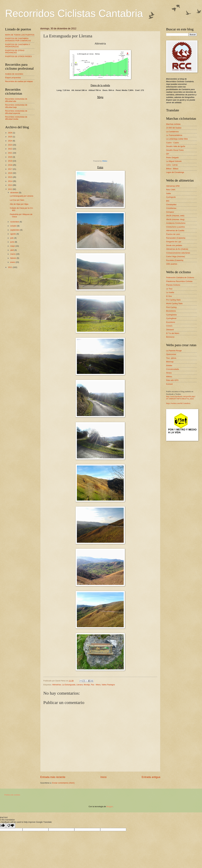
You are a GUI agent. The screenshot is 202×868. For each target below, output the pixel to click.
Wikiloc (105, 161)
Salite (168, 193)
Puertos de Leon (173, 234)
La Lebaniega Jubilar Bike (177, 139)
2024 (10, 141)
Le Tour (169, 289)
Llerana (80, 685)
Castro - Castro (173, 143)
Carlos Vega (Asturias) (176, 256)
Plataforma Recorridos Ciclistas (179, 281)
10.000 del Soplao (174, 128)
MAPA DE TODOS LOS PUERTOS (20, 35)
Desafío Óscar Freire (175, 150)
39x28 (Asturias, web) (175, 216)
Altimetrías (57, 685)
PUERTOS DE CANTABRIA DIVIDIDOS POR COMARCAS (18, 40)
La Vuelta (170, 292)
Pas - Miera (96, 685)
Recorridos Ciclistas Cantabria (74, 13)
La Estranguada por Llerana (22, 196)
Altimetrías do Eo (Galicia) (177, 249)
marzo (13, 254)
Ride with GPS (172, 380)
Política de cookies (12, 795)
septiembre (15, 230)
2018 (10, 165)
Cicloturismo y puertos (175, 227)
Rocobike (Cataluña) (175, 260)
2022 (10, 149)
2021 (10, 153)
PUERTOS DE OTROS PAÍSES (18, 56)
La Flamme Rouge (174, 351)
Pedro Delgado (172, 158)
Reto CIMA (171, 190)
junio (13, 242)
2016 (10, 173)
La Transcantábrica (174, 135)
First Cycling (171, 307)
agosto (13, 234)
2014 (10, 181)
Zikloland (170, 330)
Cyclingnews (171, 315)
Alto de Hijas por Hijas (19, 204)
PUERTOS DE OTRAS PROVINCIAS (15, 52)
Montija (87, 685)
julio (12, 238)
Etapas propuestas (13, 78)
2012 (10, 189)
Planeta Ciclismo (173, 285)
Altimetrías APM (173, 186)
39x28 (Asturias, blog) (175, 219)
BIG (168, 201)
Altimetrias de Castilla (175, 230)
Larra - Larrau (172, 165)
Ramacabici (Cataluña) (176, 238)
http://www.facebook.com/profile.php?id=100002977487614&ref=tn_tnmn (181, 398)
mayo (13, 246)
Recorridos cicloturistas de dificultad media (16, 118)
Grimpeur (170, 212)
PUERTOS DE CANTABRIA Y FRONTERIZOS (18, 46)
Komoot (169, 384)
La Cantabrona (172, 132)
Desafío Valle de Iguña (176, 146)
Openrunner (171, 354)
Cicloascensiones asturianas (178, 253)
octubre (14, 226)
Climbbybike (171, 205)
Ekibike (169, 365)
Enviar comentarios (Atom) (63, 783)
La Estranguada (69, 685)
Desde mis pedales (174, 245)
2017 (10, 169)
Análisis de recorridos (14, 74)
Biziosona (170, 337)
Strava (169, 373)
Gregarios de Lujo (174, 242)
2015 (10, 177)
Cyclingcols (171, 197)
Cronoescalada (173, 369)
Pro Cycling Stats (173, 300)
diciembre (15, 193)
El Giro (169, 296)
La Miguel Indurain (174, 161)
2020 (10, 157)
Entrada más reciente (53, 777)
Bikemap (170, 362)
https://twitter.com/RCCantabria (178, 403)
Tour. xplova (171, 358)
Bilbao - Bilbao (172, 169)
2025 (10, 137)
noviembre (15, 222)
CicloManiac (171, 208)
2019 (10, 161)
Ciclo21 (169, 326)
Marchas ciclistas (173, 124)
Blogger (110, 806)
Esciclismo (171, 322)
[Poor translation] (11, 826)
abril (12, 250)
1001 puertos (172, 264)
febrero (13, 258)
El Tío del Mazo (173, 333)
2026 (10, 133)
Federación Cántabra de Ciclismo (180, 277)
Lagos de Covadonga (175, 172)
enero (13, 262)
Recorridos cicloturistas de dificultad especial (16, 112)
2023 (10, 145)
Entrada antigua (151, 777)
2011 (10, 267)
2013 (10, 185)
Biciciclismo (171, 311)
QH (168, 154)
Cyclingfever (171, 318)
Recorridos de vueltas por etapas (19, 81)
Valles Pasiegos (108, 685)
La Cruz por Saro (17, 200)
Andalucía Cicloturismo (176, 223)
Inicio (103, 777)
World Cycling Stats (174, 303)
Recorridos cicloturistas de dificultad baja (16, 106)
